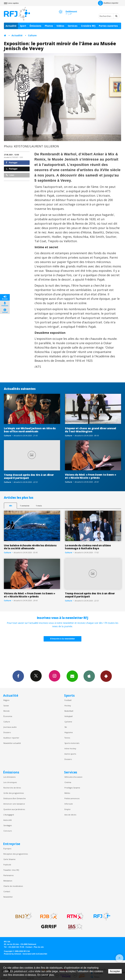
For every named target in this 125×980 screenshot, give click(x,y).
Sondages (8, 825)
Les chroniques (10, 782)
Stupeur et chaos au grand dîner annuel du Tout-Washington (90, 430)
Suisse (6, 706)
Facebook (18, 676)
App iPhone (89, 676)
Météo (67, 793)
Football (68, 700)
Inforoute (69, 804)
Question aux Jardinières (14, 809)
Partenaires (8, 875)
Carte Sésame (9, 859)
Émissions (35, 26)
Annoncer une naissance (14, 804)
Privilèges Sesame (72, 788)
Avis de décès (70, 815)
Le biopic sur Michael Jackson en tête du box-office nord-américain (30, 430)
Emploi (67, 809)
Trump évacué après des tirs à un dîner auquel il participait (29, 476)
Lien (10, 175)
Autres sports (70, 754)
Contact (7, 891)
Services (73, 26)
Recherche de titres (12, 788)
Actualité (11, 26)
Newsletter (8, 897)
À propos (7, 848)
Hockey (68, 706)
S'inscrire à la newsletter (62, 639)
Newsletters (72, 676)
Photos (49, 26)
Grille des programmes (14, 793)
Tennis (67, 738)
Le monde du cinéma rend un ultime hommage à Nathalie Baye (88, 547)
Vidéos (60, 26)
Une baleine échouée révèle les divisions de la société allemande (30, 547)
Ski (66, 727)
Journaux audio (10, 727)
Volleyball (69, 716)
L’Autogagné (9, 815)
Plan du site (39, 947)
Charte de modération (13, 886)
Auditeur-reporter (108, 3)
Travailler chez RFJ (11, 870)
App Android (106, 676)
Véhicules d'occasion (73, 777)
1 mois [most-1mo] (39, 506)
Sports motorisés (72, 743)
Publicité (7, 865)
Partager (12, 163)
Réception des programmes (16, 854)
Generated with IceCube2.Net (35, 954)
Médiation (8, 881)
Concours (8, 831)
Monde (7, 711)
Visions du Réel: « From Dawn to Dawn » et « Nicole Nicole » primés (91, 476)
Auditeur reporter (11, 738)
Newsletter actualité (12, 743)
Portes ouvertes (108, 26)
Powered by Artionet (12, 954)
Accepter (115, 971)
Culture (32, 35)
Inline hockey (70, 748)
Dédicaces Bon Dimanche (15, 798)
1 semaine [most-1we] (25, 506)
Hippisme (69, 732)
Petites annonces (72, 798)
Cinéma (68, 782)
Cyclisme (68, 722)
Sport (23, 26)
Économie (8, 716)
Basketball (69, 711)
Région (6, 700)
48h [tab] (10, 506)
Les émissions (9, 777)
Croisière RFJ (88, 26)
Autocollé (8, 820)
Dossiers (7, 732)
